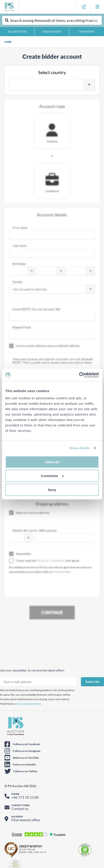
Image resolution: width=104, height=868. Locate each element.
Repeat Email (22, 327)
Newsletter (20, 554)
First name (20, 228)
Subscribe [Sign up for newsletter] (92, 682)
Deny (52, 490)
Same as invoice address (29, 513)
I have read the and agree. (44, 561)
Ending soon (52, 32)
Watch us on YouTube (26, 758)
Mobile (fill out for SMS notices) (35, 530)
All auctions (17, 32)
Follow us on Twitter (25, 771)
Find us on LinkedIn (24, 764)
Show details (80, 448)
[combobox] (52, 85)
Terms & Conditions (51, 560)
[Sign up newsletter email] (38, 682)
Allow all (52, 462)
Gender (18, 282)
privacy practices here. (28, 704)
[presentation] (44, 587)
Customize (52, 476)
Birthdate (19, 264)
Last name (19, 246)
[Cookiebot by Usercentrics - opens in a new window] (79, 375)
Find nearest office (26, 820)
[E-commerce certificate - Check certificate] (85, 850)
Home (8, 42)
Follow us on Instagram (27, 751)
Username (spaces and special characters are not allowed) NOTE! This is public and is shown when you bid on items (53, 361)
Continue (52, 613)
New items (87, 32)
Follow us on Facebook (26, 744)
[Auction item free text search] (52, 20)
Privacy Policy (62, 572)
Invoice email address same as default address (44, 346)
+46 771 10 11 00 (25, 797)
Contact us (20, 808)
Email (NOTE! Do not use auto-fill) (36, 309)
